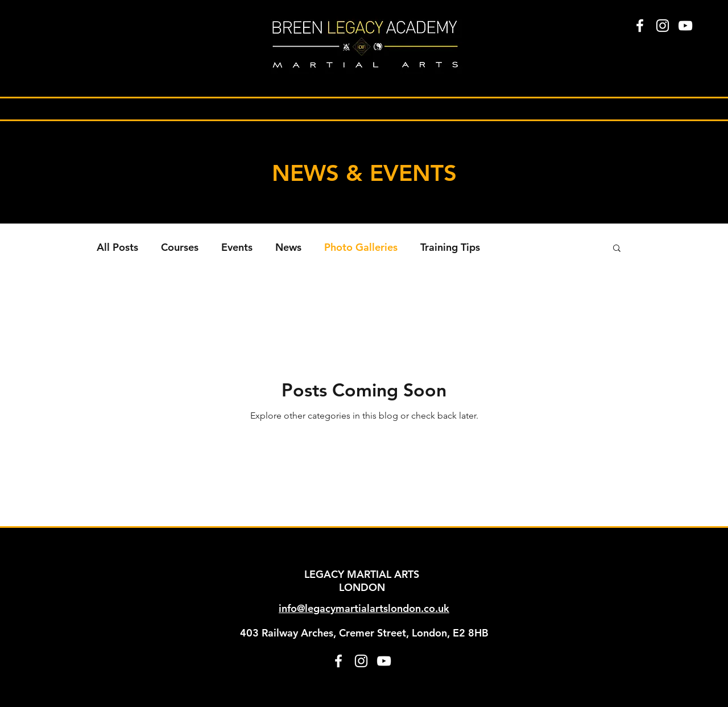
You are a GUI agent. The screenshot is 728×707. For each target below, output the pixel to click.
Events (237, 247)
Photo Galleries (361, 247)
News (288, 247)
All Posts (117, 247)
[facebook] (640, 26)
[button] (617, 249)
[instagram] (663, 26)
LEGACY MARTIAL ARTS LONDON (362, 581)
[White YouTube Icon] (685, 26)
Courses (180, 247)
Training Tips (450, 247)
